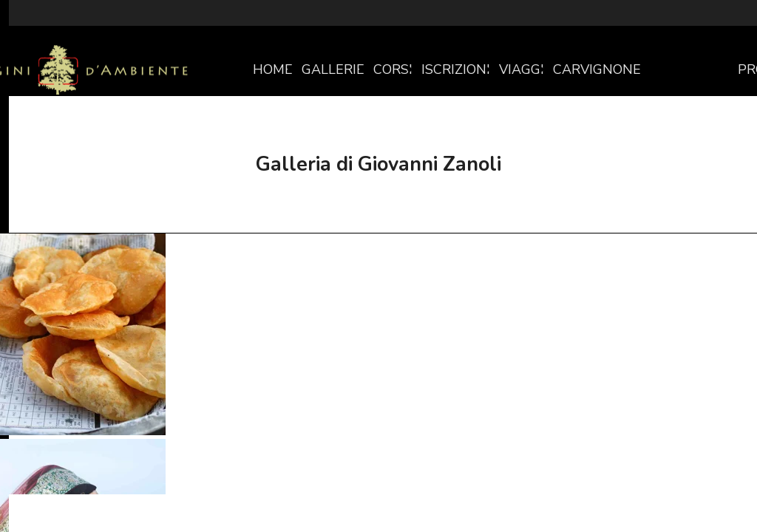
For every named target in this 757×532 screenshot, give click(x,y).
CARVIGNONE (597, 69)
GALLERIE (333, 69)
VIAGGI (522, 69)
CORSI (393, 69)
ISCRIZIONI (456, 69)
